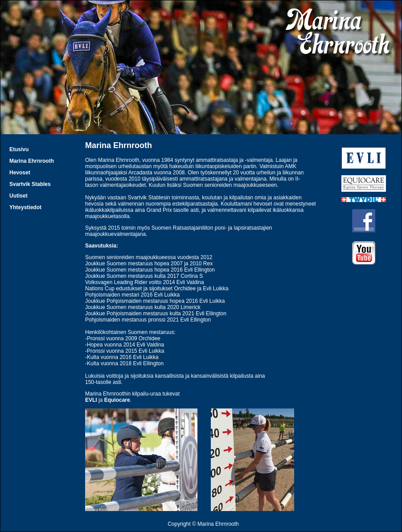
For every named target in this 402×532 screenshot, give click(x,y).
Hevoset (20, 173)
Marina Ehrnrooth (32, 161)
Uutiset (18, 196)
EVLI (91, 400)
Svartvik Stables (30, 184)
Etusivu (19, 149)
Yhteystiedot (25, 207)
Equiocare (117, 400)
